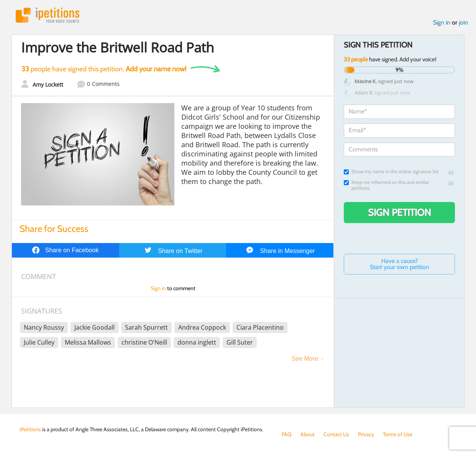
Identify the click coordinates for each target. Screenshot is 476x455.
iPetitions (48, 15)
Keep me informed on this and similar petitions (386, 185)
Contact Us (336, 434)
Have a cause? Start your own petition (400, 264)
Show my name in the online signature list (391, 172)
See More (305, 359)
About (308, 434)
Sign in (442, 22)
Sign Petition (400, 212)
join (463, 22)
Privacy (366, 434)
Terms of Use (398, 434)
